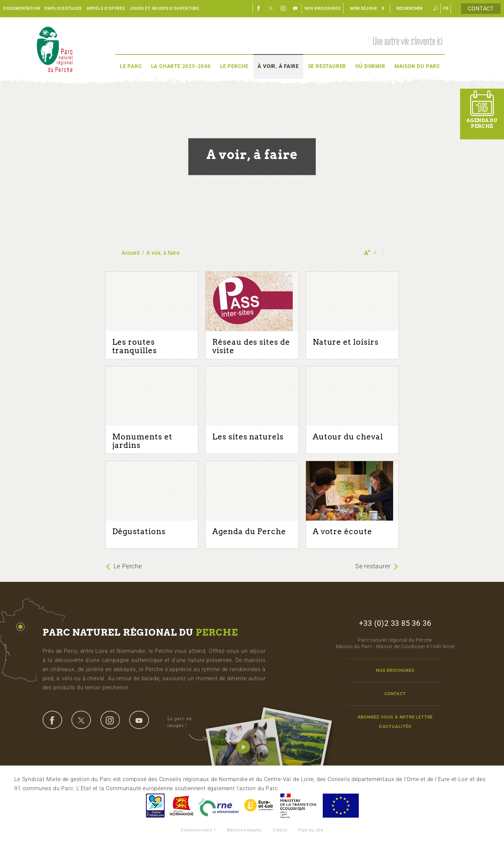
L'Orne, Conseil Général (219, 806)
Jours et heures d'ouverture (164, 8)
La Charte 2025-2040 (181, 66)
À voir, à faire (278, 66)
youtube (139, 720)
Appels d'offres (106, 8)
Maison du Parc (417, 66)
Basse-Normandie (182, 806)
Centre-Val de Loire (155, 806)
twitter (81, 720)
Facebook (259, 8)
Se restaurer (327, 66)
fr (446, 8)
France (298, 806)
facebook (52, 720)
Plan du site (311, 830)
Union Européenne (340, 806)
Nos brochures (322, 8)
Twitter (271, 8)
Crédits (280, 830)
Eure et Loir (259, 806)
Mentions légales (244, 830)
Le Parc (131, 66)
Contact (481, 9)
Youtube (295, 8)
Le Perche (234, 66)
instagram (110, 720)
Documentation (22, 8)
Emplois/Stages (63, 8)
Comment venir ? (198, 830)
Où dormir (370, 66)
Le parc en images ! (187, 722)
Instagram (283, 8)
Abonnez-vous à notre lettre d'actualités (395, 722)
